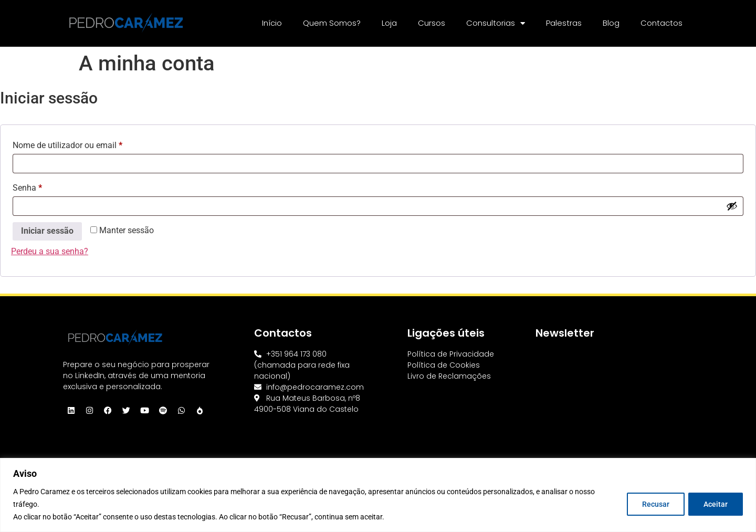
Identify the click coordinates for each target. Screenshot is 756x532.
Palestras (564, 23)
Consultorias (496, 23)
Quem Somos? (332, 23)
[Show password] (732, 206)
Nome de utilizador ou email (88, 144)
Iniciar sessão (47, 231)
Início (272, 23)
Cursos (432, 23)
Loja (389, 23)
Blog (611, 23)
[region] (378, 495)
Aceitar (716, 504)
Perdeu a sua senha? (50, 251)
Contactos (661, 23)
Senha (48, 186)
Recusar (655, 504)
